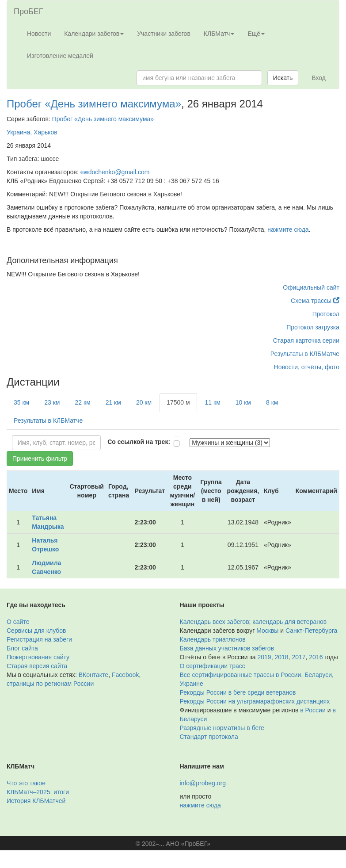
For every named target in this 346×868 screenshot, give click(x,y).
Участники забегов (164, 34)
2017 (298, 657)
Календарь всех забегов (215, 622)
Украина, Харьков (32, 132)
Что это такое (26, 783)
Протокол (326, 314)
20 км (144, 402)
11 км (213, 402)
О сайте (18, 622)
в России (313, 710)
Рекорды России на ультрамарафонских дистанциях (255, 701)
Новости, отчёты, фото (307, 367)
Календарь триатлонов (213, 639)
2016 (316, 657)
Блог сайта (22, 648)
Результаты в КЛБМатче (305, 354)
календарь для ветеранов (289, 622)
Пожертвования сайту (38, 657)
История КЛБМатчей (36, 801)
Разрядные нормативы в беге (222, 728)
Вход (319, 78)
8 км (272, 402)
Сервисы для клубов (36, 631)
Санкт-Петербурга (311, 631)
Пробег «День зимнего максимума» (94, 104)
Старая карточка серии (306, 340)
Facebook (125, 675)
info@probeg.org (203, 783)
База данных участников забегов (227, 648)
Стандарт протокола (209, 737)
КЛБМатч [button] (219, 34)
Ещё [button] (256, 34)
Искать (283, 78)
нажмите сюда (288, 229)
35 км (21, 402)
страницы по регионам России (50, 684)
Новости (39, 34)
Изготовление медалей (60, 56)
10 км (243, 402)
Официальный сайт (311, 287)
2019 (264, 657)
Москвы (267, 631)
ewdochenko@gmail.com (115, 172)
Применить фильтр (40, 459)
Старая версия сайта (37, 666)
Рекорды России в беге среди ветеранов (238, 692)
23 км (52, 402)
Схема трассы (315, 301)
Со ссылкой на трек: (139, 442)
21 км (113, 402)
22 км (82, 402)
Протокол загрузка (313, 327)
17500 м (178, 402)
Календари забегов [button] (94, 34)
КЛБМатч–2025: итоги (38, 792)
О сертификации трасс (213, 666)
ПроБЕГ (29, 11)
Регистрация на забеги (39, 639)
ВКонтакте (93, 675)
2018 (281, 657)
